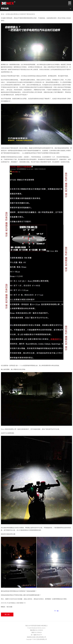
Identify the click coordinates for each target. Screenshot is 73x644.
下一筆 (56, 611)
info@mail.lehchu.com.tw (38, 628)
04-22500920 (39, 630)
